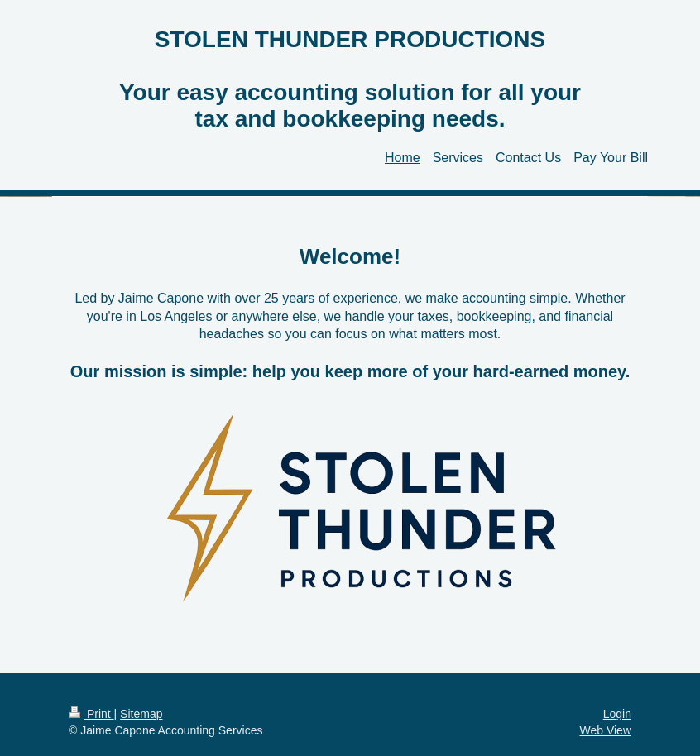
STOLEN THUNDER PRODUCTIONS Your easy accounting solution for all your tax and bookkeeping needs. (350, 79)
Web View (605, 730)
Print (91, 714)
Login (617, 714)
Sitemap (141, 714)
